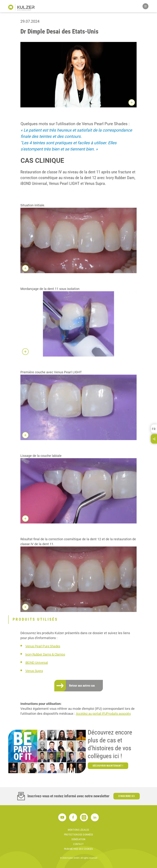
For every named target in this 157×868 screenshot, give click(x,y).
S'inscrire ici (127, 796)
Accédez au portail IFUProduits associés (103, 714)
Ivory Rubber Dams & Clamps (45, 654)
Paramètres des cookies (78, 849)
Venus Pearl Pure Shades (43, 646)
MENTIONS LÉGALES (78, 830)
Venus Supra (34, 671)
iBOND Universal (37, 663)
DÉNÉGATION (78, 839)
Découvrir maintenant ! (108, 766)
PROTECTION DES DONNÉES (79, 835)
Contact (78, 844)
